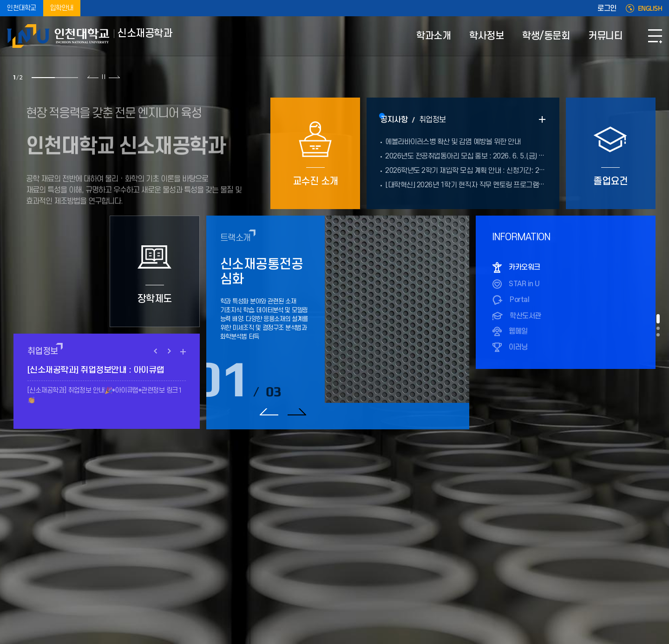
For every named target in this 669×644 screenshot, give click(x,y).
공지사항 (394, 120)
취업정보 (433, 120)
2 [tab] (66, 78)
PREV (156, 351)
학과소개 (433, 36)
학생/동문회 (546, 36)
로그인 (607, 8)
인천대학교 (22, 8)
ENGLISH (650, 8)
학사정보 (486, 36)
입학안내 (62, 8)
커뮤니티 (605, 36)
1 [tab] (43, 78)
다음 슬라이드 (114, 77)
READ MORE (542, 119)
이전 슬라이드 (93, 77)
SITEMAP (655, 36)
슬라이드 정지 (104, 77)
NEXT (170, 351)
